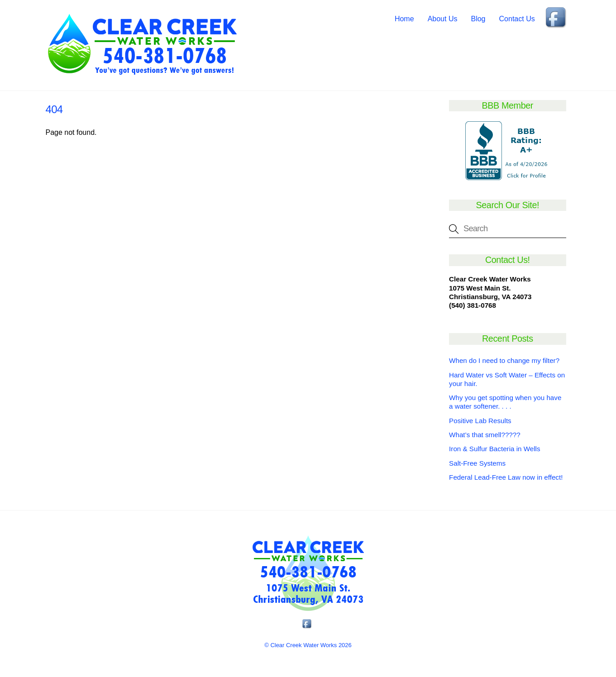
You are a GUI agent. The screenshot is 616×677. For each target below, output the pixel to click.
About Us (443, 19)
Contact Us (517, 19)
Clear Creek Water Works (303, 645)
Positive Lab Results (480, 421)
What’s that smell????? (485, 435)
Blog (478, 19)
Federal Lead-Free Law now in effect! (506, 477)
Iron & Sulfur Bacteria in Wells (494, 449)
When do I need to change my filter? (504, 360)
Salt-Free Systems (477, 463)
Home (404, 19)
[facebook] (557, 18)
